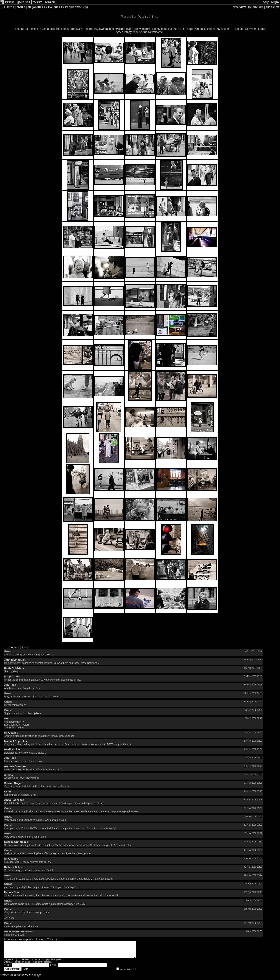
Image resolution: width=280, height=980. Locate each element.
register (26, 963)
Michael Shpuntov (16, 741)
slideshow (273, 7)
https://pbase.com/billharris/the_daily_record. (123, 29)
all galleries (35, 7)
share (25, 647)
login (17, 963)
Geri (7, 718)
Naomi (8, 791)
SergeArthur (12, 676)
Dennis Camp (13, 892)
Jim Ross (10, 685)
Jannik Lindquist (15, 660)
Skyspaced (11, 733)
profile (21, 7)
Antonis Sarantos (15, 766)
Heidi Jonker (12, 749)
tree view (239, 7)
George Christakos (16, 842)
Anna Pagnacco (14, 800)
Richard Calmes (14, 867)
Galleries (54, 7)
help (25, 972)
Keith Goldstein (14, 668)
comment (13, 647)
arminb (9, 775)
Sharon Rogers (14, 783)
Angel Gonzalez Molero (19, 931)
